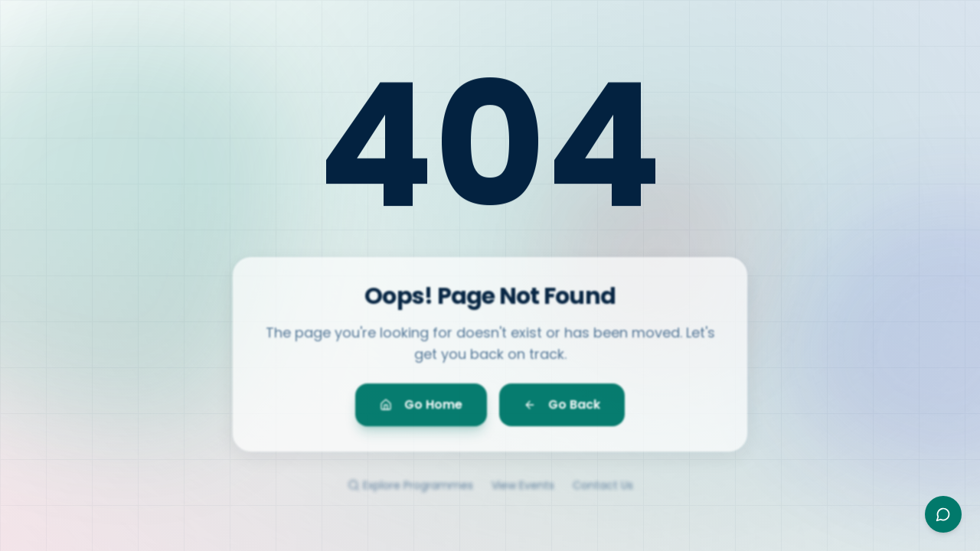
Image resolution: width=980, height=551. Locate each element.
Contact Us (603, 493)
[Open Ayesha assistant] (943, 514)
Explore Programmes (410, 493)
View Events (523, 493)
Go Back (562, 409)
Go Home (421, 409)
